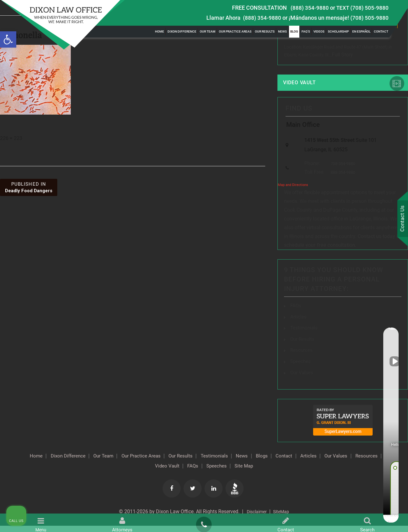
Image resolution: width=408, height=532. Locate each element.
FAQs (296, 313)
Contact (381, 31)
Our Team (208, 31)
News (282, 31)
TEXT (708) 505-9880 (362, 8)
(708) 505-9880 (369, 18)
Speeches (253, 472)
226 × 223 (11, 138)
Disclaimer (255, 518)
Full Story (342, 56)
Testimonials (249, 462)
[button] (8, 39)
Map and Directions (293, 193)
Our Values (126, 472)
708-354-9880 (341, 170)
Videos (319, 31)
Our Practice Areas (235, 31)
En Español (361, 31)
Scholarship (338, 31)
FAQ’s (306, 31)
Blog (294, 31)
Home (160, 31)
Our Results (265, 31)
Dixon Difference (182, 31)
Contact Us (401, 220)
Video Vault (304, 85)
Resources (161, 472)
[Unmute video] (297, 332)
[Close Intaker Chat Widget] (387, 332)
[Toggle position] (374, 332)
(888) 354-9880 (310, 8)
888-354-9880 (341, 180)
